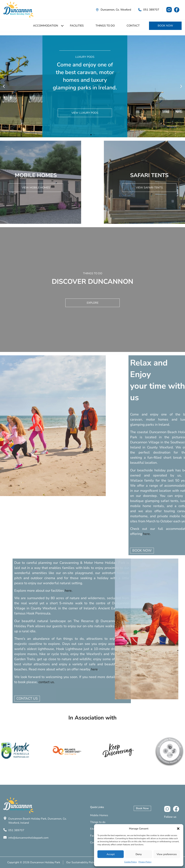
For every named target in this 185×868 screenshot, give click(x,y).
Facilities (77, 26)
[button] (178, 829)
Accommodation (46, 26)
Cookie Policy (131, 862)
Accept (111, 854)
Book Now (165, 26)
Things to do (105, 26)
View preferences (167, 854)
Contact (133, 26)
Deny (139, 854)
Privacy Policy (145, 862)
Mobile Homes (99, 815)
